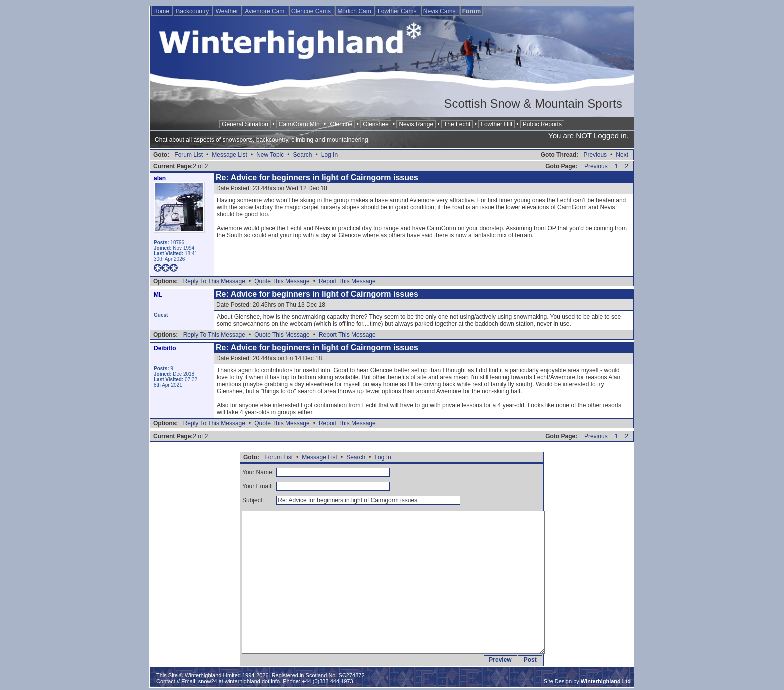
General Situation (245, 124)
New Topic (270, 155)
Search (302, 155)
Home (162, 11)
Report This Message (347, 281)
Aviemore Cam (265, 11)
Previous (595, 155)
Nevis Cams (440, 11)
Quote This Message (282, 281)
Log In (330, 155)
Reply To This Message (214, 281)
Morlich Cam (355, 11)
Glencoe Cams (312, 11)
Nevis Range (416, 124)
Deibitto (165, 348)
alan (160, 178)
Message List (230, 155)
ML (158, 295)
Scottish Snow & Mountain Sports (533, 104)
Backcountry (193, 11)
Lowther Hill (497, 124)
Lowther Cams (398, 11)
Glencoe (342, 124)
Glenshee (376, 124)
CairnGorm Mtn (299, 124)
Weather (228, 11)
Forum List (189, 155)
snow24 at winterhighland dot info (239, 681)
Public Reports (542, 124)
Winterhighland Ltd (606, 681)
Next (622, 155)
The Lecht (457, 124)
